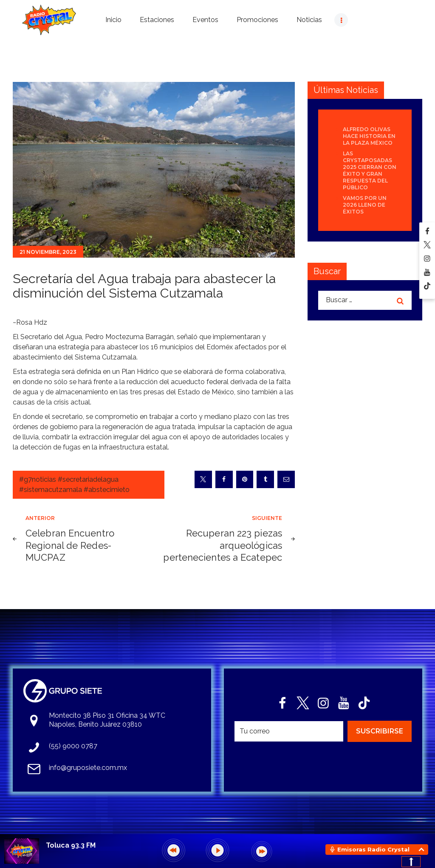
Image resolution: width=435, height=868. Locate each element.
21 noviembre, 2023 (48, 252)
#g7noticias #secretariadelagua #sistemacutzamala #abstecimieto (74, 485)
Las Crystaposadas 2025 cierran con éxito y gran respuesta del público (370, 170)
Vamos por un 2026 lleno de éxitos (365, 205)
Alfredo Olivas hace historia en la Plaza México (369, 136)
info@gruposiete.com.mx (88, 768)
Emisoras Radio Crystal (373, 849)
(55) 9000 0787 (73, 746)
